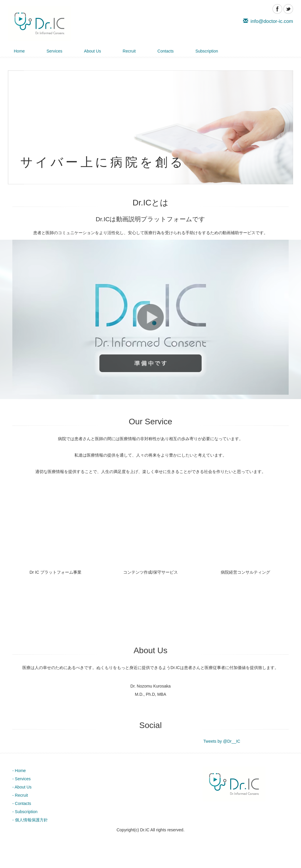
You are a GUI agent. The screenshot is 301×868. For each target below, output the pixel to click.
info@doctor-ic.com (268, 21)
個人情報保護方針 (31, 820)
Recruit (129, 51)
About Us (93, 51)
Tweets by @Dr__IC (222, 741)
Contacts (166, 51)
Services (54, 51)
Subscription (207, 51)
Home (19, 51)
